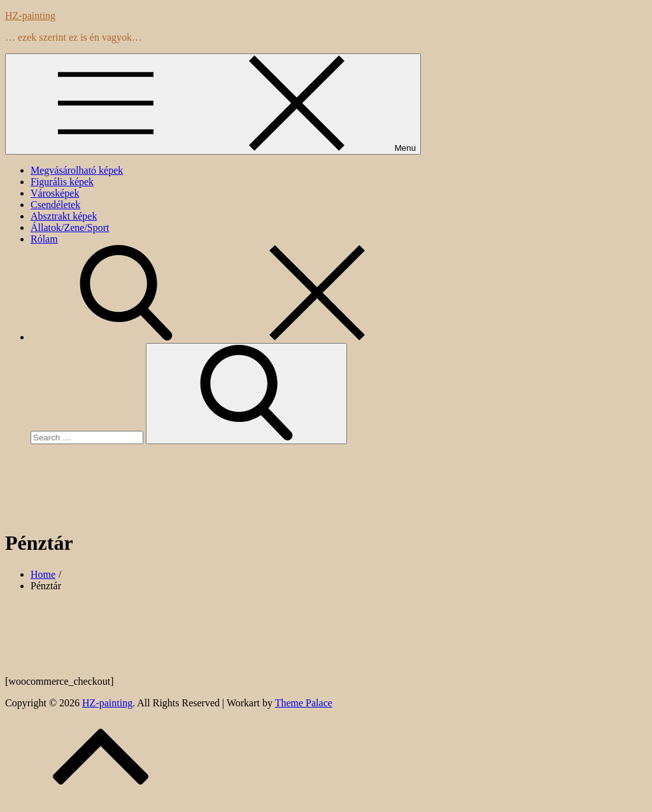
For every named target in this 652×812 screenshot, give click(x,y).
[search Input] (87, 437)
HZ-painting (30, 16)
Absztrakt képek (64, 216)
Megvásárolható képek (77, 170)
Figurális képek (62, 182)
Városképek (55, 193)
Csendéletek (55, 205)
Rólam (44, 239)
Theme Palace (304, 703)
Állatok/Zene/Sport (70, 227)
